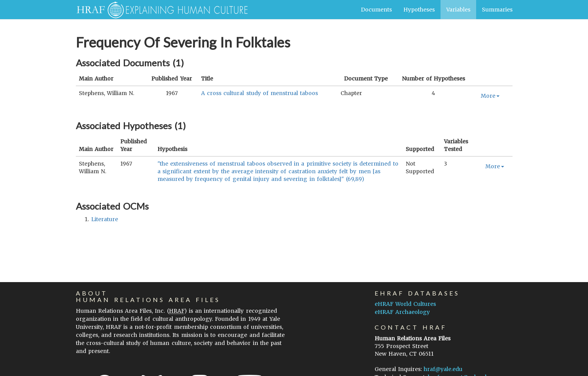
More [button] (490, 96)
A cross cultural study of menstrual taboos (260, 93)
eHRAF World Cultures (405, 304)
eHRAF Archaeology (402, 312)
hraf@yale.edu (443, 369)
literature (105, 219)
